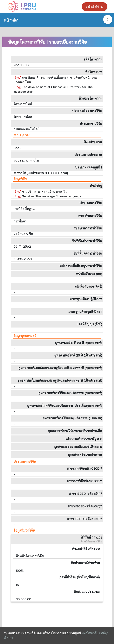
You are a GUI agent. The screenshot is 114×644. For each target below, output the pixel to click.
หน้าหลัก (11, 20)
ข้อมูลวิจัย (20, 179)
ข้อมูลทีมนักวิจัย (24, 530)
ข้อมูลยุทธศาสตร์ (25, 336)
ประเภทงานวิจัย (25, 461)
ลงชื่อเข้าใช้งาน (95, 7)
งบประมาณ (21, 135)
